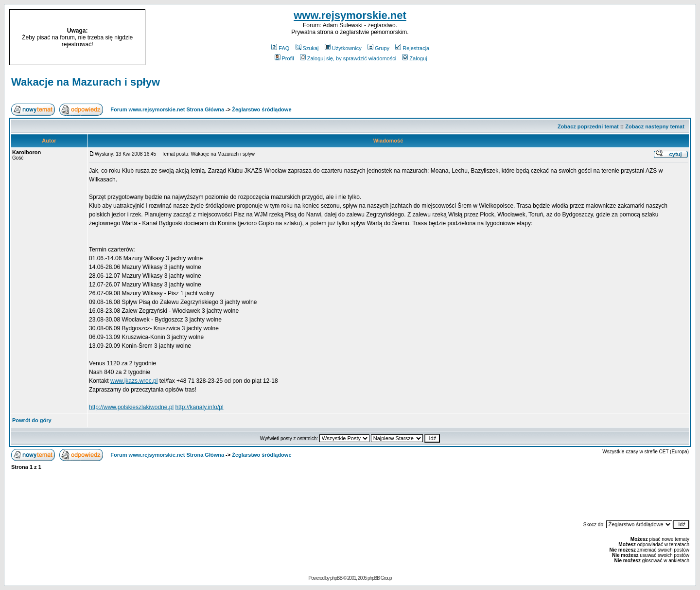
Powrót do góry (32, 420)
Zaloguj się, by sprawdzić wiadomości (348, 58)
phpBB (336, 578)
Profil (284, 58)
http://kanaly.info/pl (199, 407)
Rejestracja (412, 48)
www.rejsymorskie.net (350, 15)
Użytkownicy (343, 48)
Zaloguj (414, 58)
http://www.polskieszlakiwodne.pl (131, 407)
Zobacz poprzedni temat (588, 126)
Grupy (378, 48)
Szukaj (307, 48)
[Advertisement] (612, 37)
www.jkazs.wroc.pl (134, 381)
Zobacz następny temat (655, 126)
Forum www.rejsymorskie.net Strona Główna (167, 109)
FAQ (280, 48)
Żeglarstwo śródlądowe (262, 109)
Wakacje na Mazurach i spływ (86, 82)
